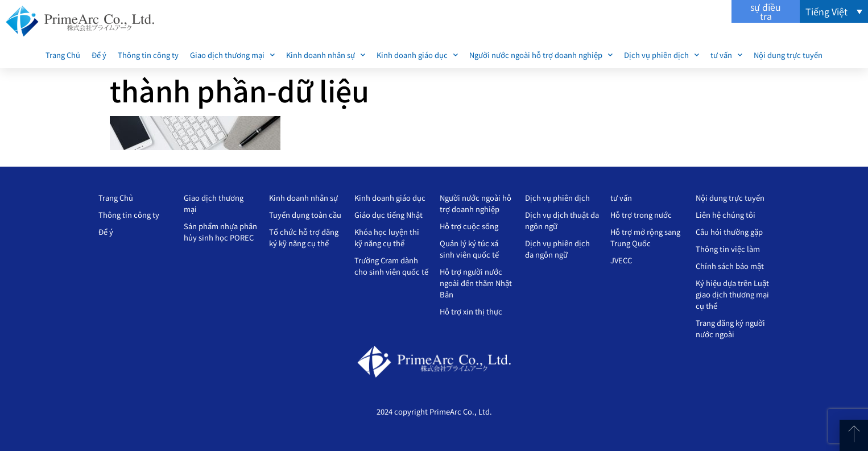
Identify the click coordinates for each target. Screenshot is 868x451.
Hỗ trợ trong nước (641, 215)
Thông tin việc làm (728, 249)
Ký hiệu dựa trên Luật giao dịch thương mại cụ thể (732, 294)
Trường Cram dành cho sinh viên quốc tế (391, 266)
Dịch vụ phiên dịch (662, 55)
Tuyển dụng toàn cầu (305, 215)
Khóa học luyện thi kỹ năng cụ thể (387, 237)
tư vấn (726, 55)
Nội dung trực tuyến (788, 55)
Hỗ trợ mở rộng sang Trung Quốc (645, 237)
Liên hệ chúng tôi (726, 215)
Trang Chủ (63, 55)
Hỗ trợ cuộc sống (469, 226)
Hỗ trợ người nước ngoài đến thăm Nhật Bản (476, 283)
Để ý (99, 55)
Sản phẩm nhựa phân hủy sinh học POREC (220, 232)
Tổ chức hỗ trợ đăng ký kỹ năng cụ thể (304, 237)
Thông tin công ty (148, 55)
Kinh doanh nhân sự (326, 55)
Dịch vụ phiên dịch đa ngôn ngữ (557, 249)
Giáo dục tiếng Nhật (388, 215)
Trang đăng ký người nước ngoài (730, 328)
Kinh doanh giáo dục (417, 55)
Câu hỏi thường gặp (729, 232)
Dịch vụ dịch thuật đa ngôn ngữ (562, 220)
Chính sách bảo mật (730, 266)
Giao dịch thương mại (232, 55)
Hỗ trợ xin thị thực (471, 311)
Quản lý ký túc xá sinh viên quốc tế (469, 249)
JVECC (621, 260)
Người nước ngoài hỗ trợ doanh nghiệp (541, 55)
